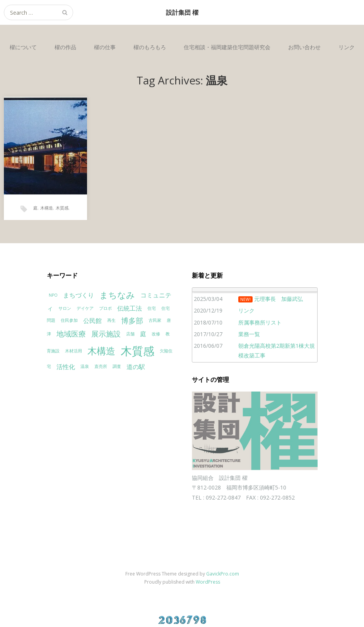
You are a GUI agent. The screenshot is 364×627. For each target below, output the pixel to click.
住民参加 (69, 320)
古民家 (155, 320)
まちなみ (117, 295)
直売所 (101, 366)
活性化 (66, 367)
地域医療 (71, 334)
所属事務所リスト (260, 322)
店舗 (130, 334)
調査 (117, 366)
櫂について (23, 47)
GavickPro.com (223, 574)
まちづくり (79, 295)
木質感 (62, 208)
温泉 (85, 366)
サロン (65, 308)
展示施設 (106, 334)
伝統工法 (130, 308)
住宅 (152, 308)
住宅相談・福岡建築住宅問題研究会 (227, 47)
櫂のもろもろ (150, 47)
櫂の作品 (65, 47)
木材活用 (73, 351)
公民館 (92, 321)
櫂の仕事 (105, 47)
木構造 (47, 208)
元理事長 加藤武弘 (279, 299)
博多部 (132, 320)
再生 (111, 320)
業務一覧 (249, 334)
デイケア (85, 308)
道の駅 (136, 367)
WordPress (208, 582)
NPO (53, 295)
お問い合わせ (304, 47)
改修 (156, 334)
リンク (347, 47)
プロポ (105, 308)
